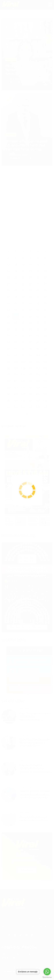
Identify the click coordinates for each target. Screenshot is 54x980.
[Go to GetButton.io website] (47, 977)
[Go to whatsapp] (47, 972)
